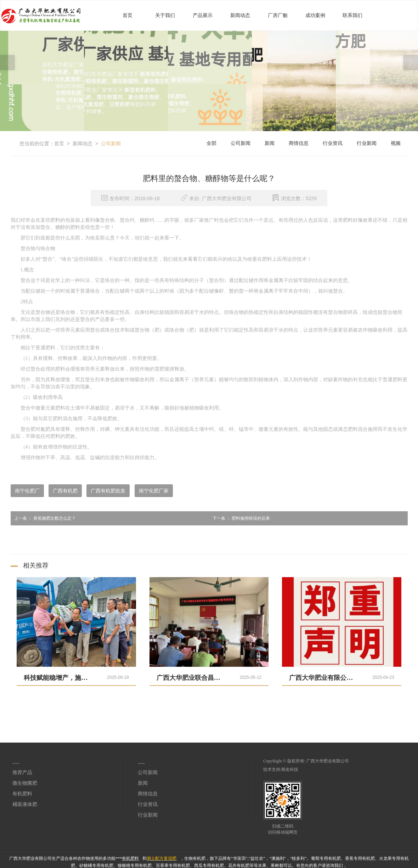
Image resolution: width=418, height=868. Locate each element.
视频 (396, 143)
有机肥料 (22, 793)
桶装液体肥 (25, 804)
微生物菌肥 (25, 783)
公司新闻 (111, 143)
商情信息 (299, 143)
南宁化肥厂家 (154, 490)
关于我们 (165, 15)
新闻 (270, 143)
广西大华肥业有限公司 (328, 761)
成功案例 (315, 15)
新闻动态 (240, 15)
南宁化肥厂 (27, 490)
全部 (211, 143)
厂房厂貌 (278, 15)
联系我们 (352, 15)
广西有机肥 (65, 490)
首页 (128, 15)
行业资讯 (333, 143)
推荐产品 (22, 772)
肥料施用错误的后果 (239, 518)
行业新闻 (367, 143)
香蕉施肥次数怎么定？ (43, 518)
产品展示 (203, 15)
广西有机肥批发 (108, 490)
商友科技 (290, 769)
